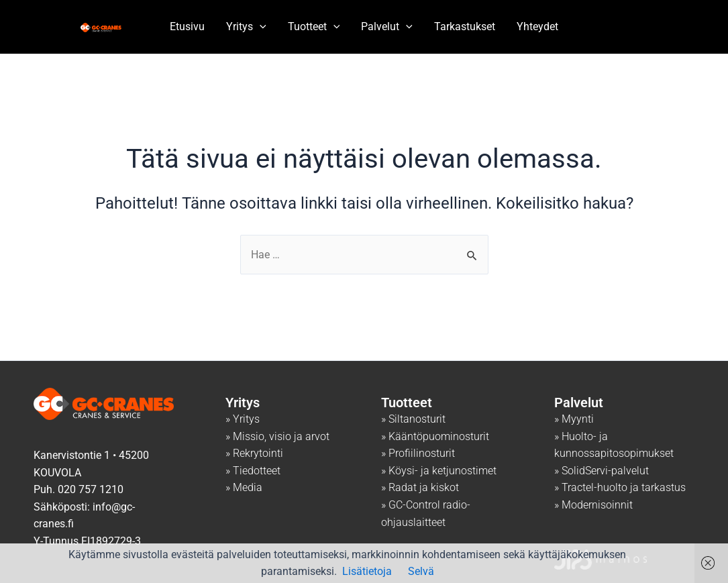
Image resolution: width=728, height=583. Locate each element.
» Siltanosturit (413, 419)
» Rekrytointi (254, 454)
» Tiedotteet (253, 471)
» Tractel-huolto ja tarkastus (620, 488)
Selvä (421, 571)
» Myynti (574, 419)
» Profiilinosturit (418, 454)
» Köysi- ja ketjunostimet (439, 471)
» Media (244, 488)
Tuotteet (314, 27)
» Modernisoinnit (593, 505)
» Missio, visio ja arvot (277, 436)
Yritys (246, 27)
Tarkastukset (465, 26)
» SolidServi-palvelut (602, 471)
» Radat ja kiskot (420, 488)
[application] (260, 27)
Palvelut (387, 27)
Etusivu (187, 26)
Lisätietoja (367, 571)
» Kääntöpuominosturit (435, 436)
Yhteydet (537, 26)
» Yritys (243, 419)
